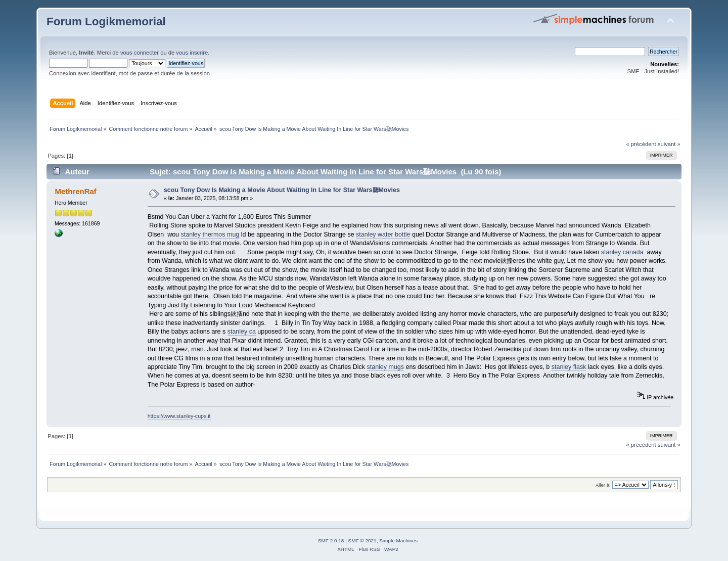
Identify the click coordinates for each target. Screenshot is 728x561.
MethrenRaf (75, 191)
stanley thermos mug (210, 235)
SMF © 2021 (362, 541)
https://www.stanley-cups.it (179, 416)
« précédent (641, 144)
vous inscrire (192, 53)
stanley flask (569, 367)
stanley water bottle (383, 235)
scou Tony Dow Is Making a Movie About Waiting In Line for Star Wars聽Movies (282, 190)
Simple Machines (398, 541)
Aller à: (603, 485)
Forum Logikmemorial (106, 21)
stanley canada (622, 252)
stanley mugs (385, 367)
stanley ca (242, 332)
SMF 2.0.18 (331, 541)
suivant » (669, 144)
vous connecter (140, 53)
